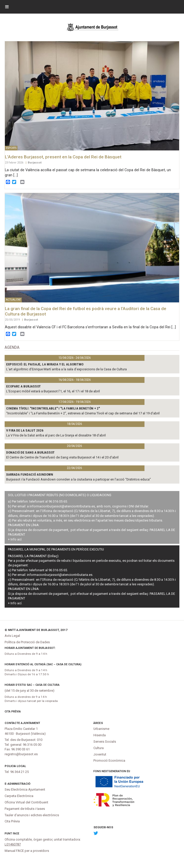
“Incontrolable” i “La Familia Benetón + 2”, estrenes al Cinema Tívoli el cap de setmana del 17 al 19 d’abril (83, 413)
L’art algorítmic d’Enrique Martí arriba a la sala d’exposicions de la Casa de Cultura (66, 369)
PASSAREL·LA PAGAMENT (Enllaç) (33, 556)
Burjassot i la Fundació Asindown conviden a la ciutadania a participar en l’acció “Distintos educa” (79, 479)
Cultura (99, 748)
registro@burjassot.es (21, 754)
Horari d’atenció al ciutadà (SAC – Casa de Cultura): (43, 664)
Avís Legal (12, 636)
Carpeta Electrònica (19, 796)
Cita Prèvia (13, 712)
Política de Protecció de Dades (27, 642)
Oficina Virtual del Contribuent (26, 802)
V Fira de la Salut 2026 (25, 430)
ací (19, 539)
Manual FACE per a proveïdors (27, 851)
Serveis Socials (105, 742)
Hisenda (100, 735)
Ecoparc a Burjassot (23, 386)
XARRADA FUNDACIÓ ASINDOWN (30, 474)
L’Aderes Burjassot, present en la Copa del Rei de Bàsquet (63, 157)
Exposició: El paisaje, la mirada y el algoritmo (45, 364)
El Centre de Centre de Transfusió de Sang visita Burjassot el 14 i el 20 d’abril (62, 457)
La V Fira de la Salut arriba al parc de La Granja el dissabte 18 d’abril (56, 435)
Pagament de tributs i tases (25, 809)
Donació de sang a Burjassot (30, 452)
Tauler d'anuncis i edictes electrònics (32, 815)
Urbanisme (101, 729)
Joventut (100, 754)
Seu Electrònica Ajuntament (25, 789)
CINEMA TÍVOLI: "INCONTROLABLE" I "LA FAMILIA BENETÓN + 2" (53, 408)
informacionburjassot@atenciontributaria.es (62, 506)
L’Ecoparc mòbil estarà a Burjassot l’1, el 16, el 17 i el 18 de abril (53, 391)
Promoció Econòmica (109, 760)
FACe (16, 834)
